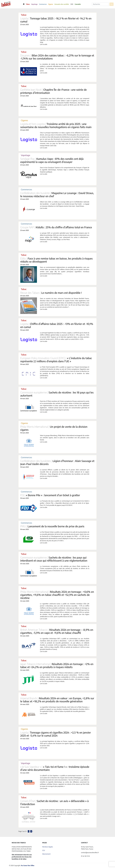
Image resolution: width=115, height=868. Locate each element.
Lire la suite (44, 44)
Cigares (51, 4)
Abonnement (46, 854)
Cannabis (78, 4)
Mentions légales (48, 847)
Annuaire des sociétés (62, 4)
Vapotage (34, 4)
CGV (44, 850)
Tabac (28, 4)
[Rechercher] (100, 4)
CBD (72, 4)
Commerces (43, 4)
